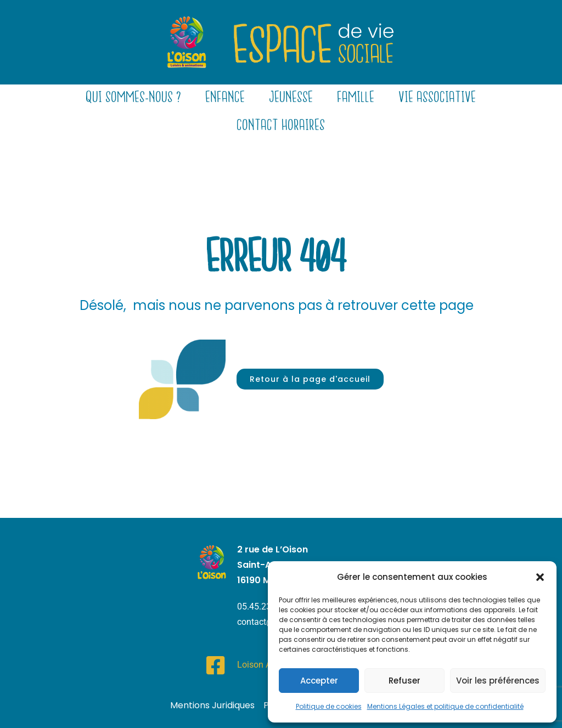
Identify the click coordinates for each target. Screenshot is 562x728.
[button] (540, 577)
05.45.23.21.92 (266, 606)
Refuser (404, 681)
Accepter (319, 681)
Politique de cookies (329, 706)
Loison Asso (261, 665)
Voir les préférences (498, 681)
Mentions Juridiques (212, 705)
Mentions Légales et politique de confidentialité (445, 706)
